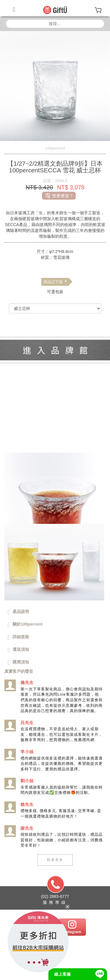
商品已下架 (55, 282)
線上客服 (62, 974)
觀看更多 (55, 860)
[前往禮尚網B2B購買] (55, 321)
